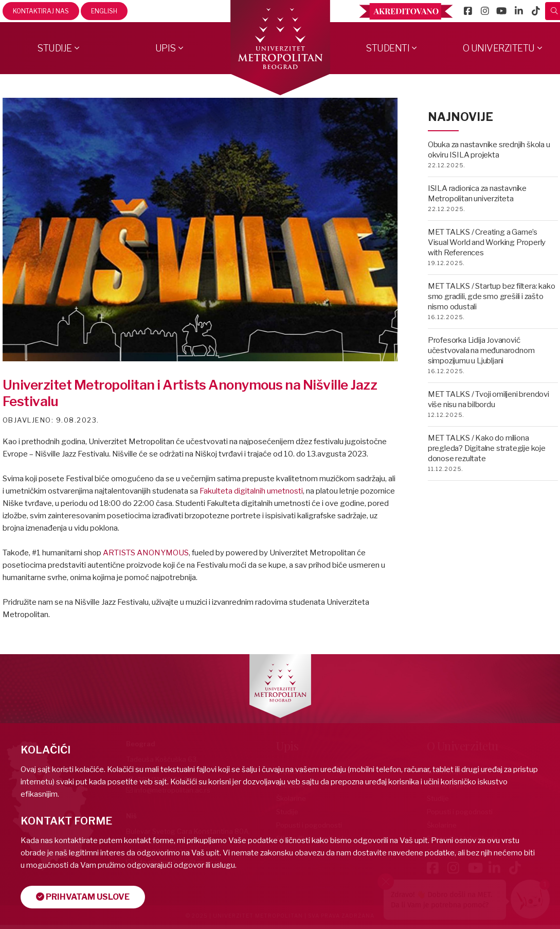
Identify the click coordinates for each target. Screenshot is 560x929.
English (104, 11)
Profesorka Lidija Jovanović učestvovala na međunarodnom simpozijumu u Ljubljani (481, 350)
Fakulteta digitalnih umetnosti (251, 491)
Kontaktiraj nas (41, 11)
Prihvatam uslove (83, 897)
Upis (166, 48)
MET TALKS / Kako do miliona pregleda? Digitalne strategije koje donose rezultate (487, 448)
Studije (55, 48)
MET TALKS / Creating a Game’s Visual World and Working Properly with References (487, 242)
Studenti (387, 48)
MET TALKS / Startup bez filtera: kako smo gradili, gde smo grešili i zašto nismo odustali (492, 296)
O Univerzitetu (499, 48)
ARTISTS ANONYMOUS (146, 553)
